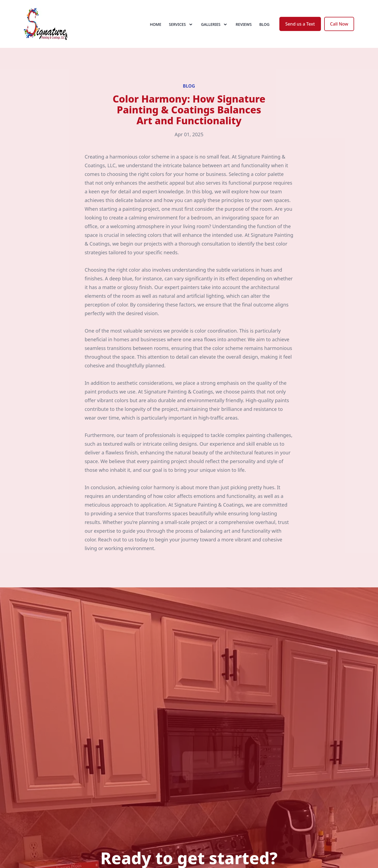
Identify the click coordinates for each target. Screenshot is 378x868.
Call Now (339, 24)
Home (155, 24)
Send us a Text (300, 24)
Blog (264, 24)
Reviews (244, 24)
